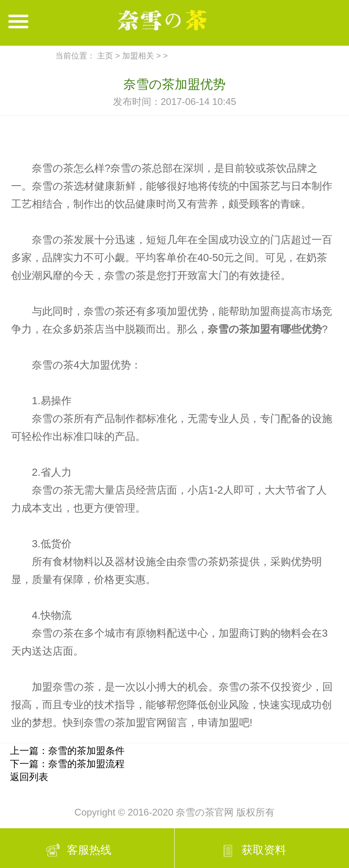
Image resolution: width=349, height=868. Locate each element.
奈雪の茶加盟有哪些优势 (265, 329)
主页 (105, 56)
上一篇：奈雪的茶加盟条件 (67, 751)
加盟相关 (138, 56)
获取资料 (264, 850)
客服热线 (89, 850)
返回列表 (29, 777)
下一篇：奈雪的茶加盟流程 (67, 764)
